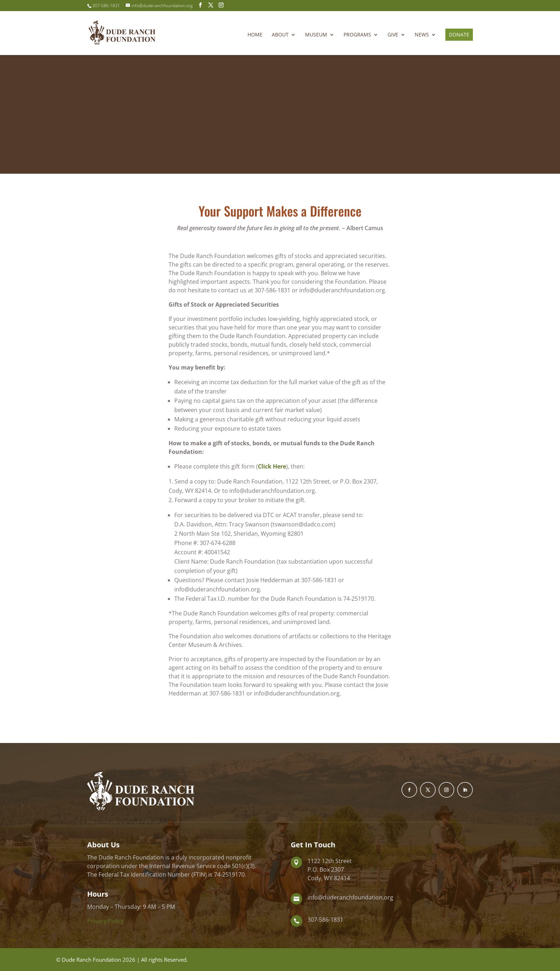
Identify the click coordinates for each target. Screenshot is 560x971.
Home (255, 35)
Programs (357, 35)
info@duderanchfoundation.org (350, 897)
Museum (316, 35)
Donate (459, 34)
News (422, 35)
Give (393, 35)
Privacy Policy (105, 921)
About (280, 35)
